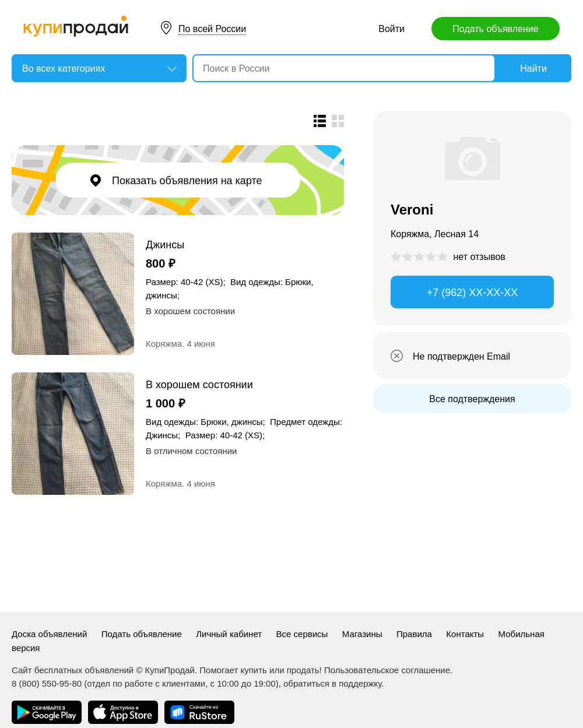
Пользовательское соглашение (387, 670)
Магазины (362, 634)
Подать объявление (495, 29)
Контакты (465, 634)
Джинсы (165, 245)
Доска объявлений (49, 634)
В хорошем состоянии (199, 384)
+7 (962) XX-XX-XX (473, 293)
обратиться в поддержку (332, 683)
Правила (414, 634)
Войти (391, 29)
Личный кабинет (229, 634)
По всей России (212, 29)
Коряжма (164, 344)
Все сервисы (302, 634)
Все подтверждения (472, 399)
